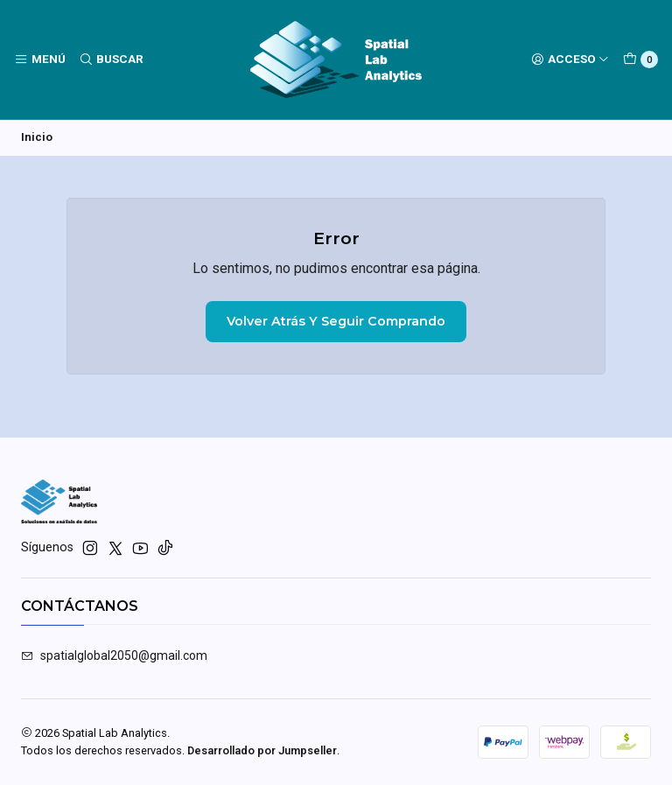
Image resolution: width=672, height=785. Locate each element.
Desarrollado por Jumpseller (262, 750)
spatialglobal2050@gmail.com (114, 656)
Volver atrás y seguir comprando (336, 322)
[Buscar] (110, 60)
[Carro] (640, 60)
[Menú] (40, 60)
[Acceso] (570, 60)
